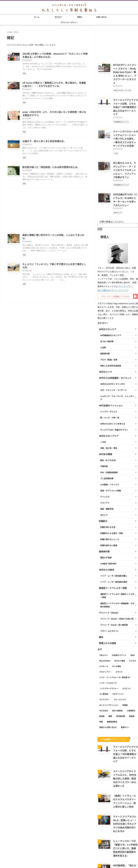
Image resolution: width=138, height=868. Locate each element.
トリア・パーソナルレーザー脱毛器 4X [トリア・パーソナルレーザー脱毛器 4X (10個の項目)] (115, 651)
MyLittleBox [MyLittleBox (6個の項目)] (105, 634)
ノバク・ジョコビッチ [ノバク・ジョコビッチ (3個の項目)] (108, 656)
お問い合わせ (101, 17)
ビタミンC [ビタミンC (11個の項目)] (126, 662)
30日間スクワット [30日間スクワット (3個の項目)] (119, 628)
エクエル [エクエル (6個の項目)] (133, 634)
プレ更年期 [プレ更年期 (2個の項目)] (104, 667)
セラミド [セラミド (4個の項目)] (119, 645)
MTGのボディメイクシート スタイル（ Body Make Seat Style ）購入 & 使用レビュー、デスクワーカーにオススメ (125, 71)
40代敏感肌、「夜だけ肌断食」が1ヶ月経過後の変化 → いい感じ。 (125, 831)
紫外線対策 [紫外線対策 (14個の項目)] (121, 689)
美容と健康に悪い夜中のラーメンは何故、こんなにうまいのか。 (54, 237)
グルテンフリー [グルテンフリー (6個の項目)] (105, 645)
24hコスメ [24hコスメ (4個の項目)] (104, 628)
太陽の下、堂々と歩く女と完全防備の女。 (43, 143)
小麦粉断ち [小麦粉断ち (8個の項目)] (131, 684)
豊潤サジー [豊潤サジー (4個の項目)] (125, 700)
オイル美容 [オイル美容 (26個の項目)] (116, 639)
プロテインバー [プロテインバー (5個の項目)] (118, 667)
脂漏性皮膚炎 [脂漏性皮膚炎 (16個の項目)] (112, 695)
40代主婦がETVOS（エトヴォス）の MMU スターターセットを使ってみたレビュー (125, 176)
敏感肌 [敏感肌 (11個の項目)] (102, 689)
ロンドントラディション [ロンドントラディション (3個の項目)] (109, 678)
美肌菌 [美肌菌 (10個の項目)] (132, 689)
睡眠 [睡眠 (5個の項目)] (110, 689)
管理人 (80, 17)
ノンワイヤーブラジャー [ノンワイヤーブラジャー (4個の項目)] (109, 662)
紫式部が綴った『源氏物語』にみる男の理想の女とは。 (49, 169)
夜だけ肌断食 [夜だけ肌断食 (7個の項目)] (117, 684)
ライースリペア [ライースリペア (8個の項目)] (120, 673)
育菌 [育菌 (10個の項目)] (101, 695)
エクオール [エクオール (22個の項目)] (104, 639)
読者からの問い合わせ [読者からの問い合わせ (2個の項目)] (108, 700)
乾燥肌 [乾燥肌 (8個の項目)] (125, 678)
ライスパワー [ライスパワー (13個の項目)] (105, 673)
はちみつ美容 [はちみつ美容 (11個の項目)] (120, 634)
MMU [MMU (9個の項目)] (133, 628)
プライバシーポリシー (69, 22)
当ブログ (58, 17)
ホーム (37, 17)
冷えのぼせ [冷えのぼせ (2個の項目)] (104, 684)
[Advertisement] (47, 212)
